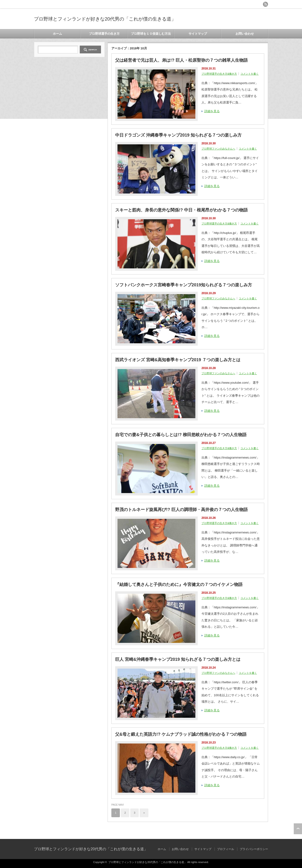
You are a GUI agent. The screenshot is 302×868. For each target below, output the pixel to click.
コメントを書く (250, 74)
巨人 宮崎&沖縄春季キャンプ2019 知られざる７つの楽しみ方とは (178, 659)
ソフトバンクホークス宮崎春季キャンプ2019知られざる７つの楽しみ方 (184, 285)
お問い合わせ (245, 34)
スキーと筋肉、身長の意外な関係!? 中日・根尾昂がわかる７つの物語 (181, 210)
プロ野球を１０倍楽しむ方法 (151, 34)
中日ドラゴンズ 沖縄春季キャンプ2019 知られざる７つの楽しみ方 (178, 135)
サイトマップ (198, 34)
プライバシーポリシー (254, 849)
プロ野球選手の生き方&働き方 (219, 74)
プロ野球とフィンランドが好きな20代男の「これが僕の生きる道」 (105, 19)
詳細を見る (212, 111)
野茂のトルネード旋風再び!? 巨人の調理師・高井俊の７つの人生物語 (181, 510)
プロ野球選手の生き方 (104, 34)
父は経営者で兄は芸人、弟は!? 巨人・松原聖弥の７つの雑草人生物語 (181, 60)
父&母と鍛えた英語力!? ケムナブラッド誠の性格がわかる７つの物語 (181, 734)
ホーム (57, 34)
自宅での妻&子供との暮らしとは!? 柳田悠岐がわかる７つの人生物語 (181, 435)
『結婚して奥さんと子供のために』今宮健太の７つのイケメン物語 (179, 584)
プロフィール (226, 849)
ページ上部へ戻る (298, 829)
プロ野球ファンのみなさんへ (218, 149)
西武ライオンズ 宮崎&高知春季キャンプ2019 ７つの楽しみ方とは (178, 360)
